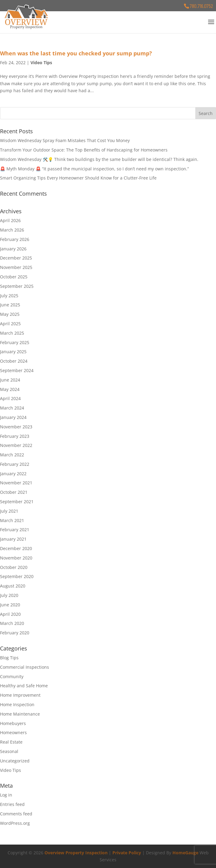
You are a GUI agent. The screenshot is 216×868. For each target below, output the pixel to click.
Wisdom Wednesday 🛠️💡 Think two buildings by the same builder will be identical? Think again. (99, 159)
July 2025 (9, 296)
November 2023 (16, 427)
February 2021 (15, 530)
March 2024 (12, 408)
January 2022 (13, 474)
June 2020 (10, 605)
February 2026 (15, 239)
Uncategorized (15, 761)
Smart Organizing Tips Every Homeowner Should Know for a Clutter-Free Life (78, 178)
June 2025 (10, 305)
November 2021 (16, 483)
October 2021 (14, 492)
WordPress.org (15, 823)
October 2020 (14, 567)
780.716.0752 (201, 6)
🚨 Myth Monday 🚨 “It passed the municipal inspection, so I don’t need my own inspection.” (94, 169)
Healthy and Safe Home (24, 686)
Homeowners (13, 732)
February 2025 (15, 342)
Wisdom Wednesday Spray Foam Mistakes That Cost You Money (65, 140)
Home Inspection (17, 704)
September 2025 (17, 286)
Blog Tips (9, 658)
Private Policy (127, 853)
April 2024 (10, 398)
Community (12, 676)
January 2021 (13, 539)
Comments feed (16, 814)
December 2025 (16, 258)
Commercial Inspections (25, 667)
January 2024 (13, 417)
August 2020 (13, 586)
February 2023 (15, 436)
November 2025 (16, 267)
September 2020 (17, 576)
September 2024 (17, 370)
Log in (6, 795)
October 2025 (14, 277)
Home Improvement (20, 695)
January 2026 (13, 249)
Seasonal (9, 751)
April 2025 (10, 324)
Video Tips (41, 63)
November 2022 (16, 445)
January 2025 (13, 352)
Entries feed (12, 804)
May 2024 (10, 389)
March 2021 (12, 520)
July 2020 (9, 595)
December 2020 (16, 548)
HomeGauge (185, 853)
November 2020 (16, 558)
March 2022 (12, 455)
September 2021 (17, 502)
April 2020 (10, 614)
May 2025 (10, 314)
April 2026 (10, 220)
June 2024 (10, 380)
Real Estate (11, 742)
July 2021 (9, 511)
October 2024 (14, 361)
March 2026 (12, 230)
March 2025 (12, 333)
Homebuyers (13, 723)
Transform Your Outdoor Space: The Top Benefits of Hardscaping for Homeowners (84, 150)
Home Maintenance (20, 714)
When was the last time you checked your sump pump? (76, 53)
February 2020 (15, 633)
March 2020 (12, 623)
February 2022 (15, 464)
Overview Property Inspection (76, 853)
